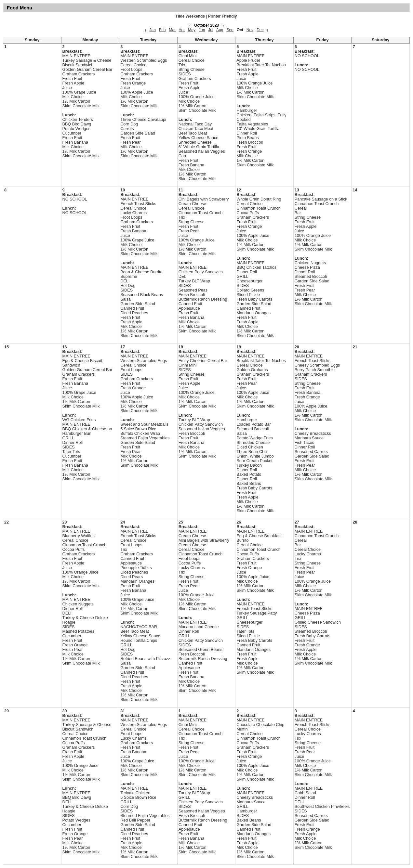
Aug (220, 30)
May (192, 30)
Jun (202, 30)
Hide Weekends (191, 16)
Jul (211, 30)
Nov (250, 30)
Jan (152, 30)
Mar (173, 30)
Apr (182, 30)
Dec (260, 30)
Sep (230, 30)
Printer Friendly (223, 16)
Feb (162, 30)
